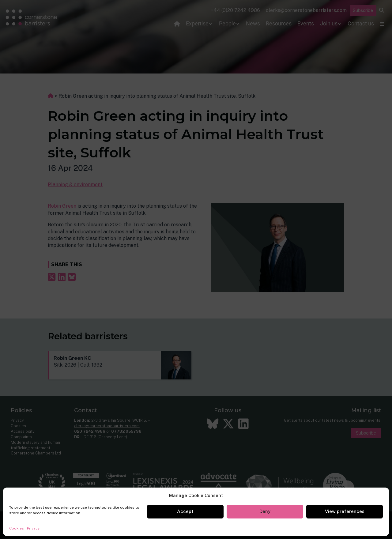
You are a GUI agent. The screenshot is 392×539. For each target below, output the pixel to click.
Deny (265, 511)
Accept (185, 511)
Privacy (33, 528)
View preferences (345, 511)
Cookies (17, 528)
